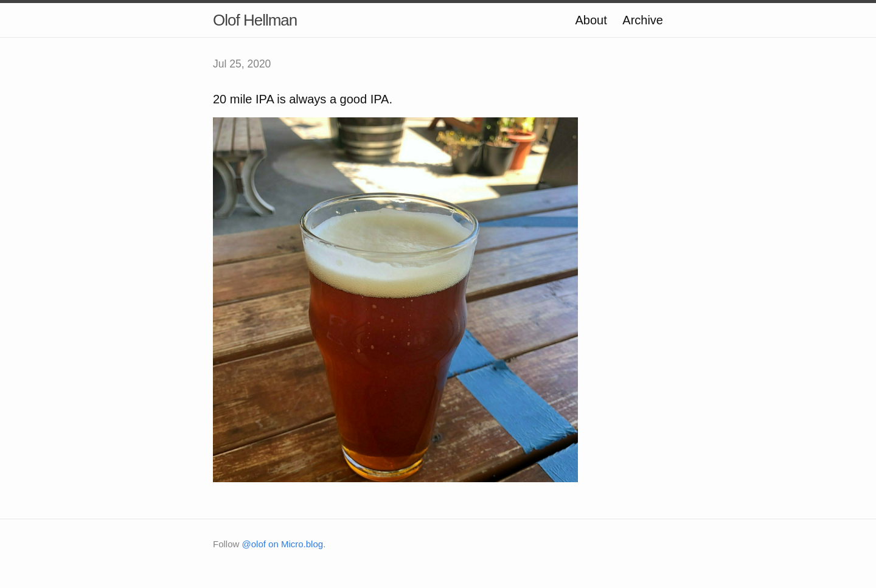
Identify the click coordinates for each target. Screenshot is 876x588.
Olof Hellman (255, 20)
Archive (643, 20)
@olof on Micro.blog (283, 544)
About (591, 20)
